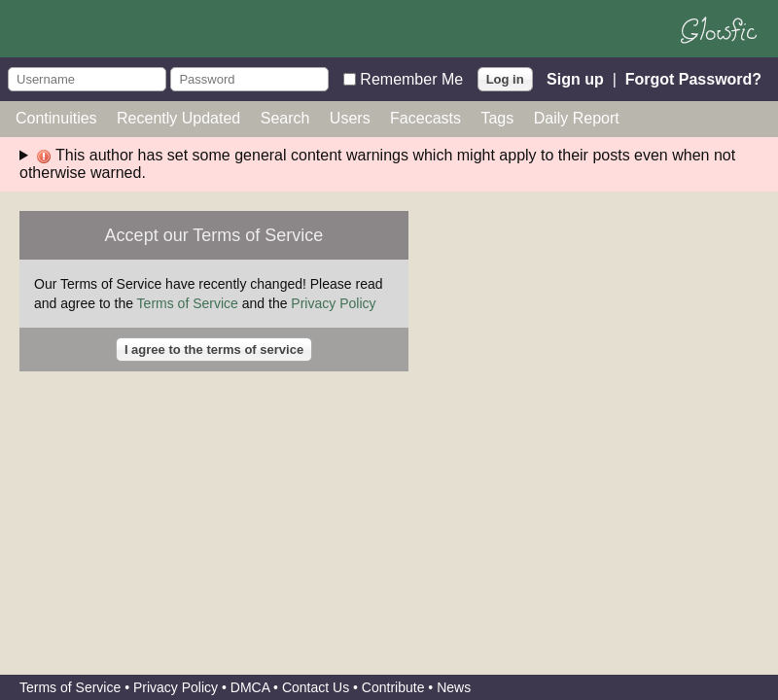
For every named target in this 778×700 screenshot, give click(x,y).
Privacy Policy (333, 303)
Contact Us (316, 687)
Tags (497, 118)
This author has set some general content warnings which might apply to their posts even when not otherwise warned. (377, 164)
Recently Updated (178, 118)
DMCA (250, 687)
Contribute (393, 687)
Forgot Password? (693, 78)
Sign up (575, 78)
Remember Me (411, 78)
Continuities (56, 118)
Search (285, 118)
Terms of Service (188, 303)
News (454, 687)
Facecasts (425, 118)
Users (350, 118)
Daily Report (577, 118)
